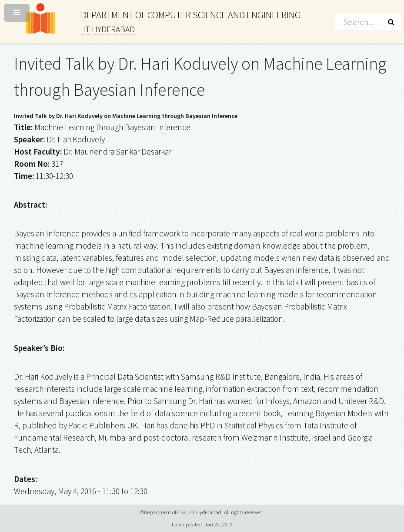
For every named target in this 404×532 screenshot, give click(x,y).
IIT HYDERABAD (108, 29)
